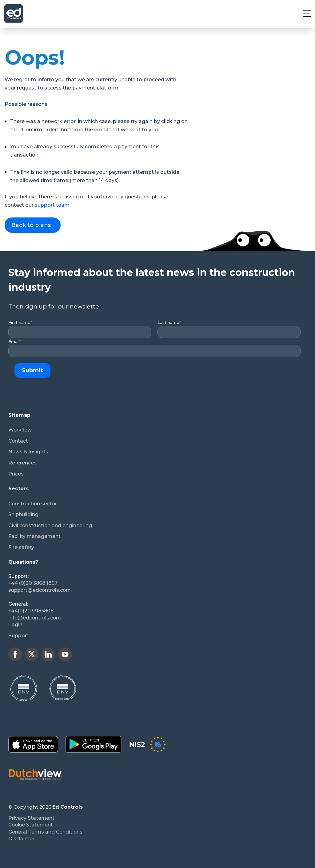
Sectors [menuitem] (18, 489)
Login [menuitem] (15, 625)
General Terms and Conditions (45, 832)
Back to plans (31, 225)
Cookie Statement (31, 825)
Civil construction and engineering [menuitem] (50, 526)
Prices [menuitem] (16, 474)
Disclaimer (21, 839)
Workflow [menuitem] (20, 430)
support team (52, 205)
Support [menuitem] (19, 636)
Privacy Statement (31, 818)
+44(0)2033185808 (31, 611)
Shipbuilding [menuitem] (23, 514)
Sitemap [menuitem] (19, 415)
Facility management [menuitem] (34, 536)
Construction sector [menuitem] (33, 504)
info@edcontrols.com (35, 618)
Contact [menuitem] (18, 441)
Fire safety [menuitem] (21, 547)
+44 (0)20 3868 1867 (33, 583)
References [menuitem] (22, 463)
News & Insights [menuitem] (28, 452)
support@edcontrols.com (40, 590)
